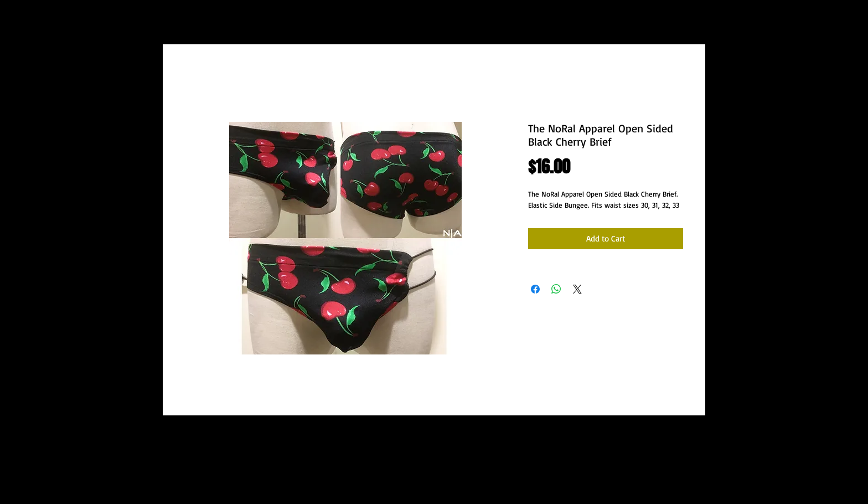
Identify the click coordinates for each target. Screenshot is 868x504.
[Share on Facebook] (535, 289)
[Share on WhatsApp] (556, 289)
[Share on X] (577, 289)
